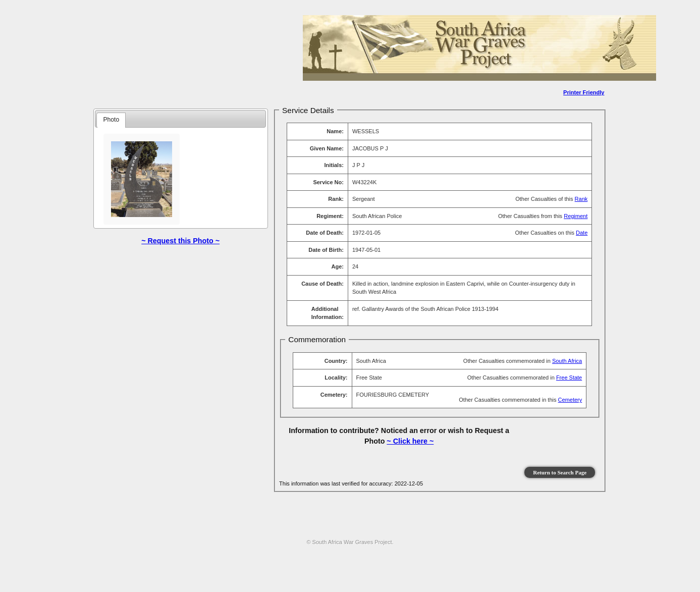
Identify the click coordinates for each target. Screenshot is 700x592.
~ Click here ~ (410, 441)
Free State (569, 378)
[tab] (111, 120)
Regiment (576, 216)
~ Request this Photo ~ (180, 241)
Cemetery (570, 400)
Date (582, 233)
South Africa (567, 361)
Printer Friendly (584, 92)
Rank (581, 199)
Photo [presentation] (112, 120)
